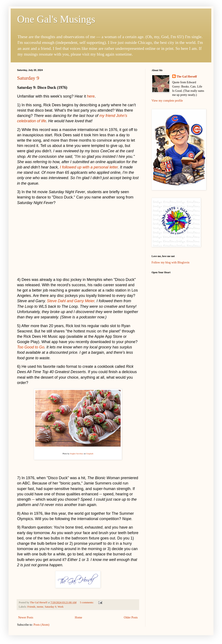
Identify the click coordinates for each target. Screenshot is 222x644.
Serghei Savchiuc (77, 454)
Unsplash (90, 454)
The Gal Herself (187, 77)
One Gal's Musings (56, 19)
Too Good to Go (31, 347)
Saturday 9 (28, 78)
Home (79, 617)
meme (40, 607)
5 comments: (87, 602)
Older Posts (131, 617)
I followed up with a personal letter (89, 167)
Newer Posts (26, 617)
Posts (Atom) (41, 625)
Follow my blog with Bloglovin (170, 262)
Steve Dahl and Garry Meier (71, 301)
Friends (31, 607)
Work (61, 607)
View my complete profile (167, 101)
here (91, 96)
